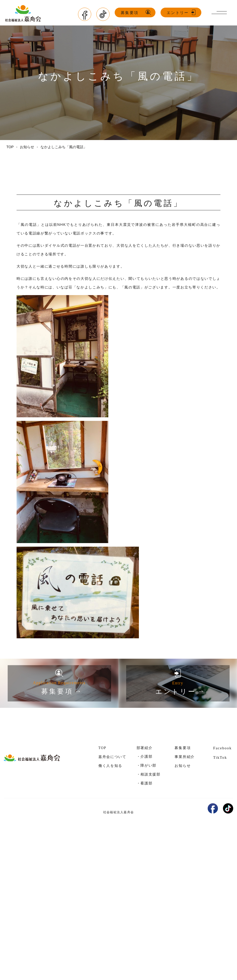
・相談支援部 (149, 774)
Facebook (222, 748)
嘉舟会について (112, 757)
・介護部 (145, 756)
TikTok (220, 757)
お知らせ (183, 766)
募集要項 (130, 13)
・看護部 (145, 783)
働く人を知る (110, 766)
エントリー (178, 13)
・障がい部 (147, 765)
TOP (102, 748)
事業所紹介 (185, 757)
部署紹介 (145, 748)
